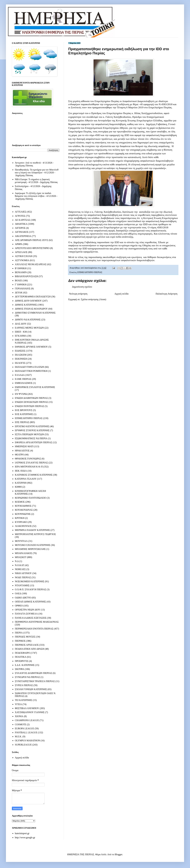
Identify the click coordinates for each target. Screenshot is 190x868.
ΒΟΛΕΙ (18, 280)
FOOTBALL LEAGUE (26, 732)
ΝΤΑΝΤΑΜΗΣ (22, 585)
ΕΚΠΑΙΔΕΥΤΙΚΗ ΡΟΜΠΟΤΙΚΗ (31, 371)
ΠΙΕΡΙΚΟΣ (20, 641)
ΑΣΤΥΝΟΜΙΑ (22, 260)
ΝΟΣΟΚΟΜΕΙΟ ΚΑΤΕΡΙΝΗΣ (30, 581)
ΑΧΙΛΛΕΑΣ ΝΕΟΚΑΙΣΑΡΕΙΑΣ (31, 264)
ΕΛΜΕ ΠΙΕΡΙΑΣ (23, 379)
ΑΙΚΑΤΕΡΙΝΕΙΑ (23, 236)
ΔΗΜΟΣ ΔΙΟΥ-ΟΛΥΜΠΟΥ (28, 301)
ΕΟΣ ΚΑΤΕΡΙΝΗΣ (24, 414)
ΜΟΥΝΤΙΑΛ (21, 541)
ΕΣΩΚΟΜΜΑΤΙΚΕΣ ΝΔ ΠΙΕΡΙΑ (31, 438)
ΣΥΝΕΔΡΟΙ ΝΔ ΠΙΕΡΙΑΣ (27, 677)
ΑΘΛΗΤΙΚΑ (21, 224)
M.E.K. (18, 736)
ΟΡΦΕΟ (19, 606)
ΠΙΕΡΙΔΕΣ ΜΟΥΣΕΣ (25, 637)
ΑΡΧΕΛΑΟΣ (21, 252)
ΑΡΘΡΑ (19, 244)
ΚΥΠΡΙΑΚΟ (21, 522)
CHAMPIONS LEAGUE (27, 720)
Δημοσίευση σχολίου (82, 287)
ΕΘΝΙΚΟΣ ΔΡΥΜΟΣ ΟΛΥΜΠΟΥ (31, 347)
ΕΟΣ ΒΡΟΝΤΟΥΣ (24, 410)
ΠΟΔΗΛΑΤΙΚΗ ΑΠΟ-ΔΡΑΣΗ (29, 649)
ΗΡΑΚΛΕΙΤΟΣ (22, 451)
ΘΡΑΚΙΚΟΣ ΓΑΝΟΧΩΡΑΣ (28, 459)
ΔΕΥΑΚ (19, 293)
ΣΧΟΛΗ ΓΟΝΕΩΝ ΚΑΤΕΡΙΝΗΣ (31, 689)
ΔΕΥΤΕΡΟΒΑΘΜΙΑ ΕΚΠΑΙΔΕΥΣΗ (33, 297)
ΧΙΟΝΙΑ (19, 716)
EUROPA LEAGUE (24, 728)
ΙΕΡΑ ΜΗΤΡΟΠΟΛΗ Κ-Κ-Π (29, 467)
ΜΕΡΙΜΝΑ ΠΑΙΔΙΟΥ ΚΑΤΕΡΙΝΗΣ (32, 530)
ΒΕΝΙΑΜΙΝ (21, 272)
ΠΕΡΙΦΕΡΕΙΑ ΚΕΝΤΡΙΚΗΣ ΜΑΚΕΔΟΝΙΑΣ (37, 622)
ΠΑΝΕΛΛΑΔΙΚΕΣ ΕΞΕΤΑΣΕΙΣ (31, 618)
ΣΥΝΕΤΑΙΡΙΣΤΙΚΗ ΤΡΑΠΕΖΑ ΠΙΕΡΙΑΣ (35, 681)
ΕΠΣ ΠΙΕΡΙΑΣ (22, 422)
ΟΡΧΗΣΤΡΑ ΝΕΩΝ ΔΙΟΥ (28, 610)
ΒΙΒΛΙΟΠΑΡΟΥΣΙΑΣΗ (26, 276)
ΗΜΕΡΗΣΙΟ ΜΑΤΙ (24, 446)
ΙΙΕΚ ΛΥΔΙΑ (21, 471)
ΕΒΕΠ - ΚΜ (21, 332)
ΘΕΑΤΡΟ (19, 455)
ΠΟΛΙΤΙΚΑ (21, 657)
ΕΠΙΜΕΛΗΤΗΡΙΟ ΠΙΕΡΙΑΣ (90, 272)
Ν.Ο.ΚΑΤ (19, 565)
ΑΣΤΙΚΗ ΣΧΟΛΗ (24, 256)
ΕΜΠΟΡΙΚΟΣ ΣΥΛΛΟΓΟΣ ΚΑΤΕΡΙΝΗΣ (35, 387)
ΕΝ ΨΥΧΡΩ (21, 394)
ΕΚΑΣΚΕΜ (21, 355)
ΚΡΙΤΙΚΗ (20, 518)
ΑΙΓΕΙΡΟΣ (20, 228)
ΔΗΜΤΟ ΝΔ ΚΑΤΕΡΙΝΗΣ (28, 320)
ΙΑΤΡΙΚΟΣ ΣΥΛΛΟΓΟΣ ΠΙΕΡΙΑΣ (31, 463)
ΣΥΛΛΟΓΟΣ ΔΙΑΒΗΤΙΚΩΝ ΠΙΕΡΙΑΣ (33, 673)
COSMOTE (20, 724)
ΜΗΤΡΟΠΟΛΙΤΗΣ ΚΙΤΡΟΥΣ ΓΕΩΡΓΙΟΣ (35, 534)
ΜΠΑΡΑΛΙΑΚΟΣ (23, 553)
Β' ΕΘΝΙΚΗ (21, 268)
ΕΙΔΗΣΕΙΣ (20, 351)
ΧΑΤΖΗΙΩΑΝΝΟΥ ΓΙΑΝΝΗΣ (30, 712)
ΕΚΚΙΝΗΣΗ (21, 359)
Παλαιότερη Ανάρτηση (166, 294)
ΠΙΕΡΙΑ (19, 633)
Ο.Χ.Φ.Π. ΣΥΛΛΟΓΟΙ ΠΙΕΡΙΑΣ (31, 589)
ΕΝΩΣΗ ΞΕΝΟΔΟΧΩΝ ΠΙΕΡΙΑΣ (31, 402)
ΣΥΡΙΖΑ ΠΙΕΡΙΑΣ (24, 685)
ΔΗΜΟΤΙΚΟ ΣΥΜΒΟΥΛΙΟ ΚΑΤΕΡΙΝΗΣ (35, 313)
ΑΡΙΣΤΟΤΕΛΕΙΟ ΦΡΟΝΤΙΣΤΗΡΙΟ (32, 248)
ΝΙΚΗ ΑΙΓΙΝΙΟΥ (23, 573)
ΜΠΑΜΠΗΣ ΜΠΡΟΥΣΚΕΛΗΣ (30, 549)
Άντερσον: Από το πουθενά (28, 163)
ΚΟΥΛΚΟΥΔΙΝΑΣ (24, 510)
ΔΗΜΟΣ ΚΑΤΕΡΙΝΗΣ (26, 305)
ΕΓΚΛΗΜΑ (21, 336)
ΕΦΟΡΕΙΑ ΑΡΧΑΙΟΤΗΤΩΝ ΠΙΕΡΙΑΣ (33, 442)
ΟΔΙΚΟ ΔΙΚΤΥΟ (23, 598)
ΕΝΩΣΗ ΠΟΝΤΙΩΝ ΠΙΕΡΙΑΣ (29, 406)
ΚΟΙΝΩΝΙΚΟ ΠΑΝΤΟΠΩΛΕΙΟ (31, 498)
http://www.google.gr (25, 837)
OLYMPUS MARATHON (27, 740)
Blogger (119, 854)
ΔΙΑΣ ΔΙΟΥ (21, 324)
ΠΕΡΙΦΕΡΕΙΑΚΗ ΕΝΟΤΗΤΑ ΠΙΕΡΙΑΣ (34, 629)
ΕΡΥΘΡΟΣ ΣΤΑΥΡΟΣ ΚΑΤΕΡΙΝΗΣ (32, 430)
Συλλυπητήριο (22, 186)
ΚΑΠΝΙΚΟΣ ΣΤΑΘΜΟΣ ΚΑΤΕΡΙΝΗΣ (34, 475)
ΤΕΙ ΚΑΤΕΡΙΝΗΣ (23, 700)
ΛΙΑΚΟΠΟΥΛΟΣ (23, 526)
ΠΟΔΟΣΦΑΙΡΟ (22, 653)
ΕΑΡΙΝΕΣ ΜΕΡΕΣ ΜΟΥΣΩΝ (29, 328)
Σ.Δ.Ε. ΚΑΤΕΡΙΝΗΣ (25, 665)
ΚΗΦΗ (18, 487)
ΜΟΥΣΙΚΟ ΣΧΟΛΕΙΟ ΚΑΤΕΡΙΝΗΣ (33, 545)
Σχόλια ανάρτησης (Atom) (94, 299)
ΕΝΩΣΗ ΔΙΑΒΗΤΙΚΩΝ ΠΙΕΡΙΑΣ (31, 398)
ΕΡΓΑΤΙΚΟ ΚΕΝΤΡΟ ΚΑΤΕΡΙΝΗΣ (32, 426)
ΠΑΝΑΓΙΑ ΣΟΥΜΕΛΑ (26, 614)
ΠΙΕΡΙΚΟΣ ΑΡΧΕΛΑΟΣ (27, 645)
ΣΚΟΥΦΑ (20, 669)
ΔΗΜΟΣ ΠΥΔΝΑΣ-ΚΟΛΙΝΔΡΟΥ (31, 309)
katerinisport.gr (22, 833)
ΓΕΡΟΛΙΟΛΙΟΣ (23, 289)
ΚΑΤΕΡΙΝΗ (21, 483)
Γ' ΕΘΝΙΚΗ (21, 285)
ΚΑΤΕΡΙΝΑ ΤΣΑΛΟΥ (26, 479)
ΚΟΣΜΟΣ (20, 502)
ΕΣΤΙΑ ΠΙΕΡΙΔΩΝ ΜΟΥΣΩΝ (29, 434)
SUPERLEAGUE (23, 745)
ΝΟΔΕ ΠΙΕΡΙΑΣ (23, 577)
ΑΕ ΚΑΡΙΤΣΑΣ (22, 220)
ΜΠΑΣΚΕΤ (21, 557)
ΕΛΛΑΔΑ (20, 375)
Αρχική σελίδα (121, 294)
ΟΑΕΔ (18, 593)
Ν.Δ (17, 561)
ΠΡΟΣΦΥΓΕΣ (22, 661)
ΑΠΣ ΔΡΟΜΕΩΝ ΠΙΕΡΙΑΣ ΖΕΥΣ (31, 240)
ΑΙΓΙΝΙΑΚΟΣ (22, 232)
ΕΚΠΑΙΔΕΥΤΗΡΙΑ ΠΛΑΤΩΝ (30, 367)
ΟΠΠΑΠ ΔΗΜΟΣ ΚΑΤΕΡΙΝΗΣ (30, 602)
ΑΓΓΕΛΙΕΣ (20, 212)
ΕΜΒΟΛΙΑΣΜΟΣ (24, 383)
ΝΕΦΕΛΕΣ (20, 569)
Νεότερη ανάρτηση (78, 294)
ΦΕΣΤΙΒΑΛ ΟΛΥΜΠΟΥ (27, 708)
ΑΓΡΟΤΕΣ (20, 216)
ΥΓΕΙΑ (18, 704)
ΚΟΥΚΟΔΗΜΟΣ (23, 506)
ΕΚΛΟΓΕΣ (20, 363)
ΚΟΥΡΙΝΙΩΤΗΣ (23, 514)
